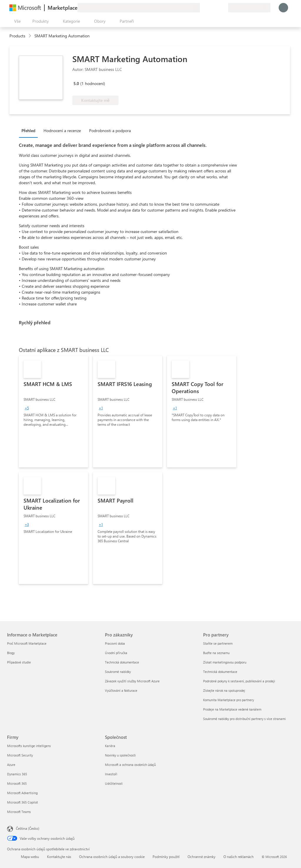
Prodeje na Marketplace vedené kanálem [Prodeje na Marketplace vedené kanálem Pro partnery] (232, 709)
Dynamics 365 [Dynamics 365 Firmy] (17, 774)
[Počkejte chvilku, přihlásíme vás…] (283, 8)
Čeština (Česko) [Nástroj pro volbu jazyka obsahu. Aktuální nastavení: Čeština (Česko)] (28, 828)
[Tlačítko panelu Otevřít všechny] (16, 21)
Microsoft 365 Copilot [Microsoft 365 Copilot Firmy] (22, 802)
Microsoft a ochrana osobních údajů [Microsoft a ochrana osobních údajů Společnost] (130, 765)
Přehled (28, 130)
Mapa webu (30, 857)
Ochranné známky (201, 857)
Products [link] (17, 36)
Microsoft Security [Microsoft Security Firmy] (20, 755)
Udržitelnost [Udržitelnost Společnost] (114, 783)
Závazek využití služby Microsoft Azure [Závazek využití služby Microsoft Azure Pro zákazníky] (132, 681)
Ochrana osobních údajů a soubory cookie (112, 857)
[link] (53, 412)
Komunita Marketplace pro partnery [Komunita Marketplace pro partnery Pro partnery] (229, 700)
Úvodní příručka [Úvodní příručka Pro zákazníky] (116, 653)
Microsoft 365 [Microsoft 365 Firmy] (17, 783)
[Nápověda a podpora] (209, 8)
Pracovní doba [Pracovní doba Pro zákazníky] (115, 643)
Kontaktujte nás (59, 857)
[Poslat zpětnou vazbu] (202, 8)
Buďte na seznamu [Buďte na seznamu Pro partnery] (216, 653)
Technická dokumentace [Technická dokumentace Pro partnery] (220, 672)
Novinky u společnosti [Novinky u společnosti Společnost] (120, 755)
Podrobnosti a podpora (110, 130)
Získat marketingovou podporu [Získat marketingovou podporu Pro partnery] (225, 662)
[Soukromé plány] (223, 8)
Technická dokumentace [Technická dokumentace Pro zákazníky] (122, 662)
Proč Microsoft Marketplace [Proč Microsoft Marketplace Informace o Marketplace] (27, 643)
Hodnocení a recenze (62, 130)
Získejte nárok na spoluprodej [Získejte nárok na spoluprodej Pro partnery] (224, 690)
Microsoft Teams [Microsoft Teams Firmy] (19, 812)
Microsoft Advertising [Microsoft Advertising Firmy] (22, 793)
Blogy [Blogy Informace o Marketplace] (11, 653)
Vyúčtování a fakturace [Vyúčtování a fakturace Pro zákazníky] (121, 690)
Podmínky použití (166, 857)
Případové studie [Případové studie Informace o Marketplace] (19, 662)
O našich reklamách (239, 857)
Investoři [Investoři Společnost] (111, 774)
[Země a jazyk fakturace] (249, 8)
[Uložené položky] (216, 8)
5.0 (76, 83)
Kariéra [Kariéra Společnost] (110, 746)
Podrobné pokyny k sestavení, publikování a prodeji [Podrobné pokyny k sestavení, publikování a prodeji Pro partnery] (239, 681)
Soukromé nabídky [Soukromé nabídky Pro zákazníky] (118, 672)
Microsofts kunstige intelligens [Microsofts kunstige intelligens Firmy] (29, 746)
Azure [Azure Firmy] (11, 765)
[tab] (30, 130)
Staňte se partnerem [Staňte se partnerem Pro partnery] (218, 643)
